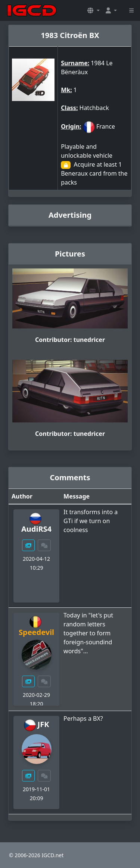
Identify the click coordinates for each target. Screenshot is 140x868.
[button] (93, 10)
